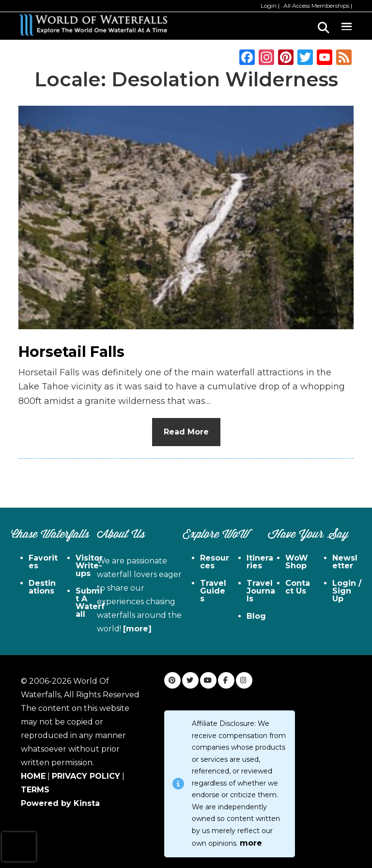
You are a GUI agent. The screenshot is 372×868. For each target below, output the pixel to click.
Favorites (43, 562)
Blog (256, 616)
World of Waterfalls (93, 25)
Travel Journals (261, 591)
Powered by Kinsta (60, 803)
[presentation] (19, 847)
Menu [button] (346, 25)
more (251, 843)
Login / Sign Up (347, 591)
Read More (186, 432)
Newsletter (345, 562)
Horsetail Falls (71, 352)
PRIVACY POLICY (86, 776)
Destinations (42, 587)
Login (269, 6)
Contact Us (298, 587)
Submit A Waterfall (90, 603)
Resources (215, 562)
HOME (33, 776)
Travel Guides (213, 591)
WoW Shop (297, 562)
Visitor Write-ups (89, 566)
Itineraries (260, 562)
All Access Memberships (316, 6)
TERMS (35, 790)
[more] (137, 629)
